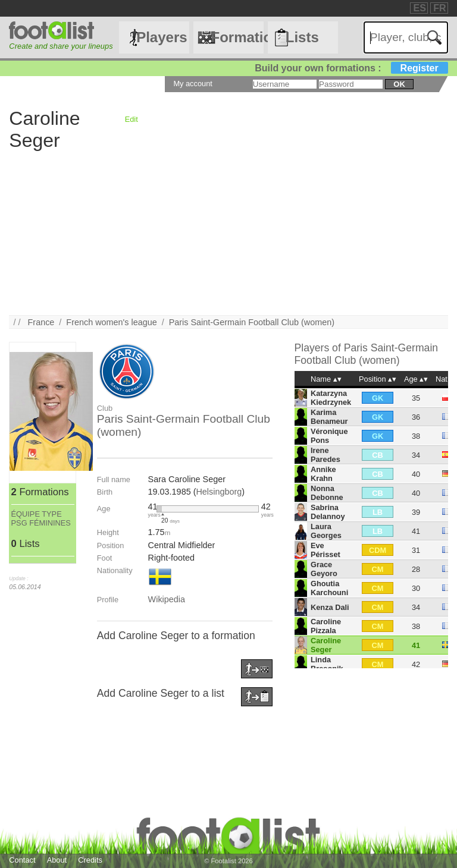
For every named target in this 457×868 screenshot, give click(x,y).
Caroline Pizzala (326, 626)
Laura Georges (326, 531)
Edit (132, 119)
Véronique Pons (329, 436)
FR (439, 8)
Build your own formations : (351, 68)
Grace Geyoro (324, 569)
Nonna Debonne (327, 493)
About (57, 860)
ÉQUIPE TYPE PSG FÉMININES (41, 518)
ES (419, 8)
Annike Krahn (323, 474)
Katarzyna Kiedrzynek (331, 398)
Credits (90, 860)
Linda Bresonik (327, 664)
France (41, 322)
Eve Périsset (325, 550)
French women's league (111, 322)
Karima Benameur (329, 417)
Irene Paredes (325, 455)
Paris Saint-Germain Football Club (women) (252, 322)
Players (162, 37)
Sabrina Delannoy (328, 512)
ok (399, 84)
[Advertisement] (228, 232)
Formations (237, 37)
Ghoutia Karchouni (329, 588)
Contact (22, 860)
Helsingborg (219, 492)
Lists (302, 37)
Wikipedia (167, 599)
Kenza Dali (330, 607)
